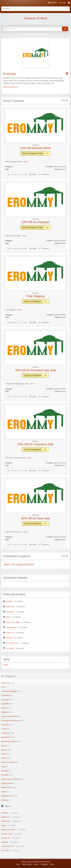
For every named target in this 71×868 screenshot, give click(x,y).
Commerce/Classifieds (9, 716)
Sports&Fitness (7, 787)
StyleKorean (10, 607)
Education (5, 725)
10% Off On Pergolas (36, 222)
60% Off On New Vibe (35, 518)
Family (4, 729)
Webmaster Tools (8, 796)
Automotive (5, 700)
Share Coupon (27, 864)
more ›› (27, 162)
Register (53, 3)
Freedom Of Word (35, 18)
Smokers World (11, 627)
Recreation (5, 775)
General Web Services (9, 741)
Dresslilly (9, 601)
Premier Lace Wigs (13, 622)
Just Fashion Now (12, 643)
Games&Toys (6, 737)
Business (5, 708)
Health (4, 758)
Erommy (36, 145)
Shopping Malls (7, 783)
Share (33, 174)
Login (63, 3)
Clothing (4, 712)
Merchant (5, 771)
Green (3, 754)
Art (2, 687)
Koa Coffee (10, 648)
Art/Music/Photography (10, 691)
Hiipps (8, 617)
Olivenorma (10, 612)
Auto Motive (6, 695)
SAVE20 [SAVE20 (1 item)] (6, 665)
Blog (52, 864)
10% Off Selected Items (36, 148)
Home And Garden (8, 762)
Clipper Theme (26, 862)
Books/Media (6, 704)
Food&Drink (6, 733)
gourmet (4, 750)
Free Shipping (35, 296)
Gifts (3, 746)
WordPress (46, 862)
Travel (3, 792)
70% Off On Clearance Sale (35, 444)
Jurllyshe (9, 638)
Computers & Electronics (10, 720)
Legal (3, 767)
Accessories (6, 683)
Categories (45, 864)
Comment (44, 174)
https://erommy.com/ (10, 87)
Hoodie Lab (10, 633)
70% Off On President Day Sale (35, 370)
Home (18, 864)
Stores (36, 864)
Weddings (5, 800)
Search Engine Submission (11, 779)
